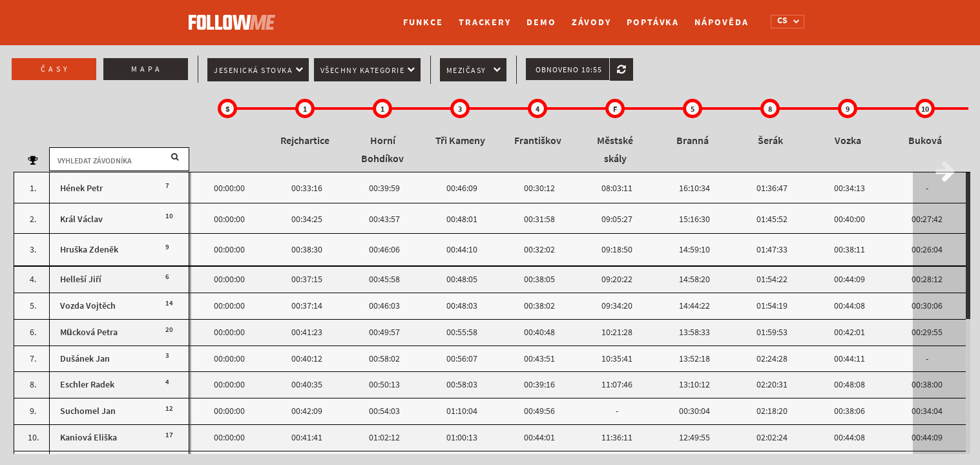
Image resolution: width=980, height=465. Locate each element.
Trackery (485, 22)
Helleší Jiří (81, 279)
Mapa (147, 69)
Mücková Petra (89, 332)
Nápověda (721, 22)
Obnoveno (569, 70)
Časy (56, 69)
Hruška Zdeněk (89, 250)
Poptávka (653, 22)
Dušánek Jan (85, 359)
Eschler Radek (87, 385)
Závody (591, 22)
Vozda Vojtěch (88, 306)
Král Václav (81, 219)
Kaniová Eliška (89, 438)
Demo (541, 22)
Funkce (423, 22)
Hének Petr (81, 188)
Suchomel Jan (88, 411)
